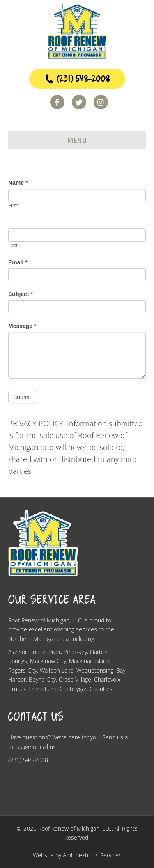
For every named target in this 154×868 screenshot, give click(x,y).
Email (18, 262)
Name (18, 183)
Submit (22, 397)
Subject (21, 294)
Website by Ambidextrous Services (77, 855)
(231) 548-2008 (77, 79)
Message (22, 326)
